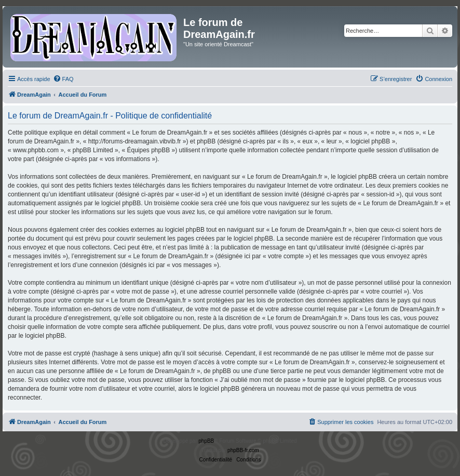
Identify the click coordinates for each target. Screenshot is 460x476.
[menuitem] (63, 79)
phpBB (206, 441)
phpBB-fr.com (243, 450)
